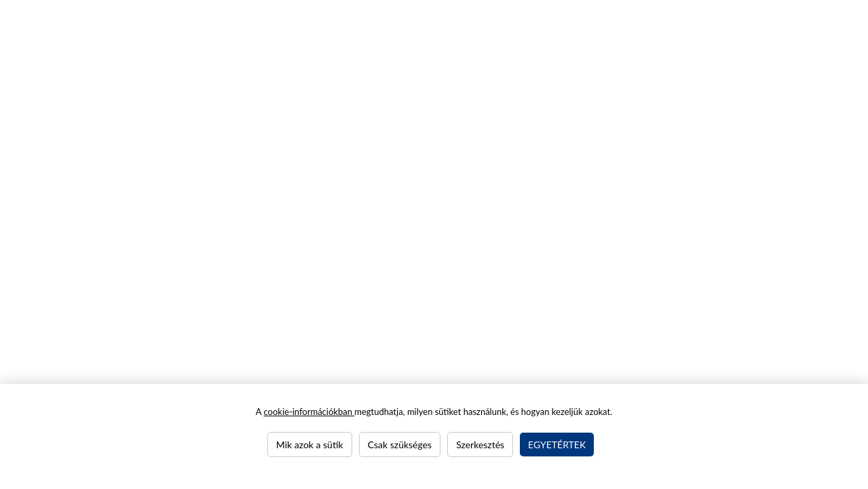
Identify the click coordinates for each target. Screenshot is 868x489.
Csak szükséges (400, 445)
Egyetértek (557, 445)
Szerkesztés (480, 445)
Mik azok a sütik (310, 445)
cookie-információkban (309, 412)
